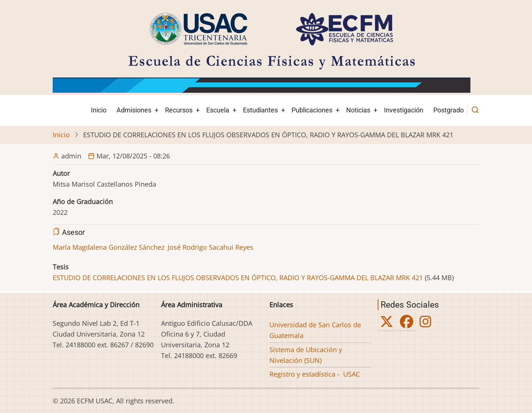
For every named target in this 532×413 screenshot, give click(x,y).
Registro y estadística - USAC (315, 374)
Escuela (218, 110)
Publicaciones (312, 110)
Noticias (358, 110)
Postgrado (449, 110)
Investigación (404, 110)
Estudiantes (260, 110)
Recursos (179, 110)
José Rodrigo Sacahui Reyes (211, 247)
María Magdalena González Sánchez (109, 247)
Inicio (99, 110)
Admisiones (134, 110)
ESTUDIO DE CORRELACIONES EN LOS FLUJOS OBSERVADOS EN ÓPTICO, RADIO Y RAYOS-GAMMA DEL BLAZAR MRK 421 (238, 278)
